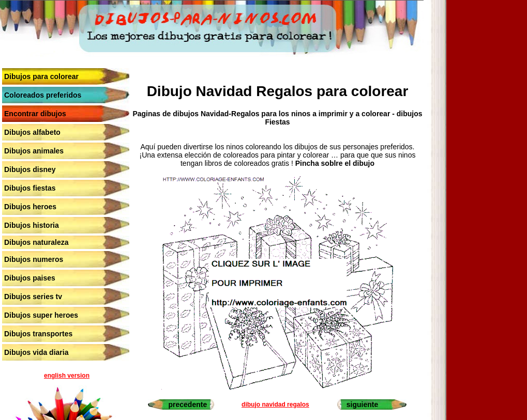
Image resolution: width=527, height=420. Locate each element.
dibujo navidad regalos (275, 405)
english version (67, 376)
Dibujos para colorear (41, 76)
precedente (188, 405)
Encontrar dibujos (35, 114)
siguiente (362, 405)
